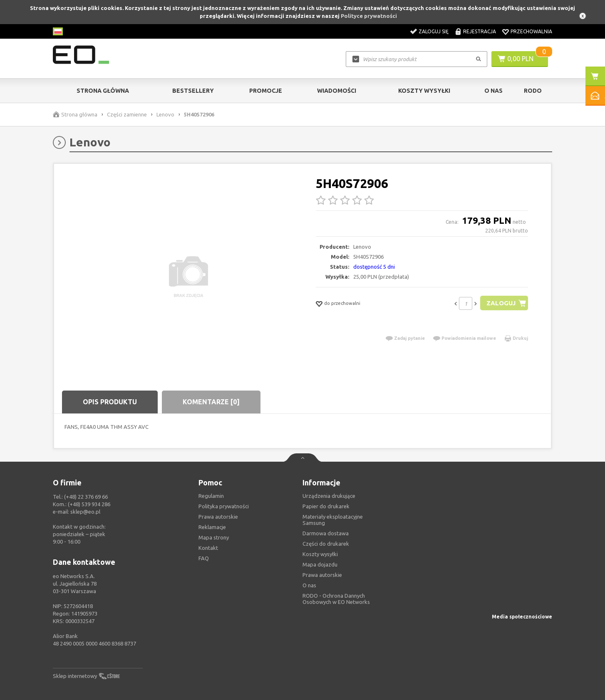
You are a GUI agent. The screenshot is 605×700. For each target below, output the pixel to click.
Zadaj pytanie (409, 338)
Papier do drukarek (326, 506)
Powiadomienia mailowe (469, 338)
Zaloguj (501, 303)
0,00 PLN (520, 59)
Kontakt (208, 548)
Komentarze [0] (211, 402)
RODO (533, 91)
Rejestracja (480, 31)
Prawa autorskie (322, 575)
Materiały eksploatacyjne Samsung (333, 520)
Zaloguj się (434, 31)
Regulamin (211, 496)
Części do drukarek (326, 544)
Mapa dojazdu (320, 564)
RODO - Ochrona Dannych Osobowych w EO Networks (336, 599)
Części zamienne (127, 114)
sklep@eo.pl (85, 512)
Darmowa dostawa (326, 533)
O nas (309, 585)
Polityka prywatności (224, 506)
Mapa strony (214, 537)
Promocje (266, 91)
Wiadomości (337, 91)
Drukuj (520, 338)
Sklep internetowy (75, 676)
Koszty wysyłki (424, 91)
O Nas (493, 91)
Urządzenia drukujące (329, 496)
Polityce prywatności (369, 16)
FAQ (204, 558)
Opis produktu (110, 402)
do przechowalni (342, 303)
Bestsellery (193, 91)
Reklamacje (212, 527)
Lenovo (165, 114)
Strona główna (103, 91)
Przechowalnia (531, 31)
